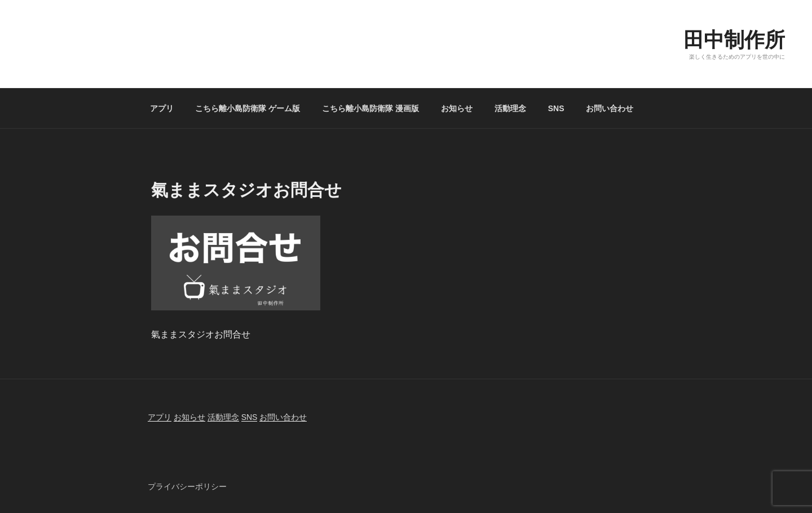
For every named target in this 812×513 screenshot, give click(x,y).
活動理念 (510, 108)
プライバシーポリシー (187, 486)
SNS (556, 108)
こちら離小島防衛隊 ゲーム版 (248, 108)
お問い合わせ (610, 108)
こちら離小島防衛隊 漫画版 (370, 108)
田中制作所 (734, 40)
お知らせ (457, 108)
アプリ (162, 108)
